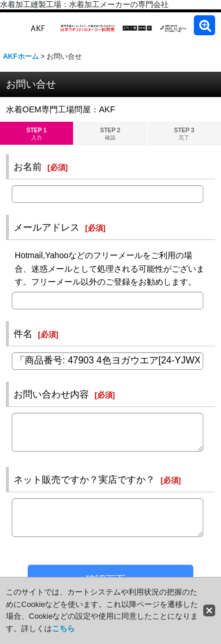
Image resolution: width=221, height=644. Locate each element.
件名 (23, 333)
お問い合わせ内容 (51, 394)
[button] (204, 25)
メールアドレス (47, 227)
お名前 (28, 166)
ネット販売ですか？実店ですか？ (84, 479)
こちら (63, 628)
